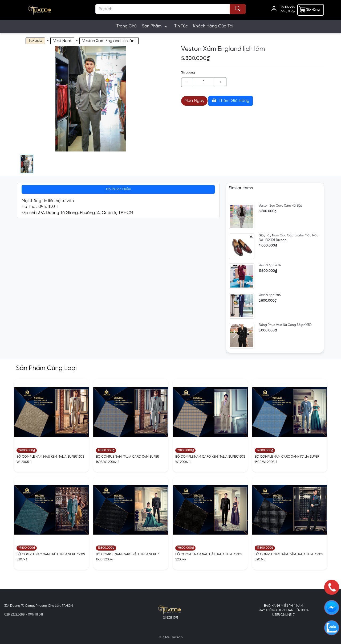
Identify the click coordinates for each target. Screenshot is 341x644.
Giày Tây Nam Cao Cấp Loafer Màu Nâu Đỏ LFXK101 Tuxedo (289, 238)
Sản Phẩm (155, 27)
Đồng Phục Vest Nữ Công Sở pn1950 (285, 325)
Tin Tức (181, 26)
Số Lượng (188, 73)
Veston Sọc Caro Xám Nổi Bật (280, 206)
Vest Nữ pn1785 (270, 295)
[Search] (170, 9)
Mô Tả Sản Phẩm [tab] (118, 189)
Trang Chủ (127, 26)
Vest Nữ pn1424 (270, 265)
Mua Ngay (194, 101)
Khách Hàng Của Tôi (213, 26)
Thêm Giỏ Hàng (231, 101)
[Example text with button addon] (204, 82)
